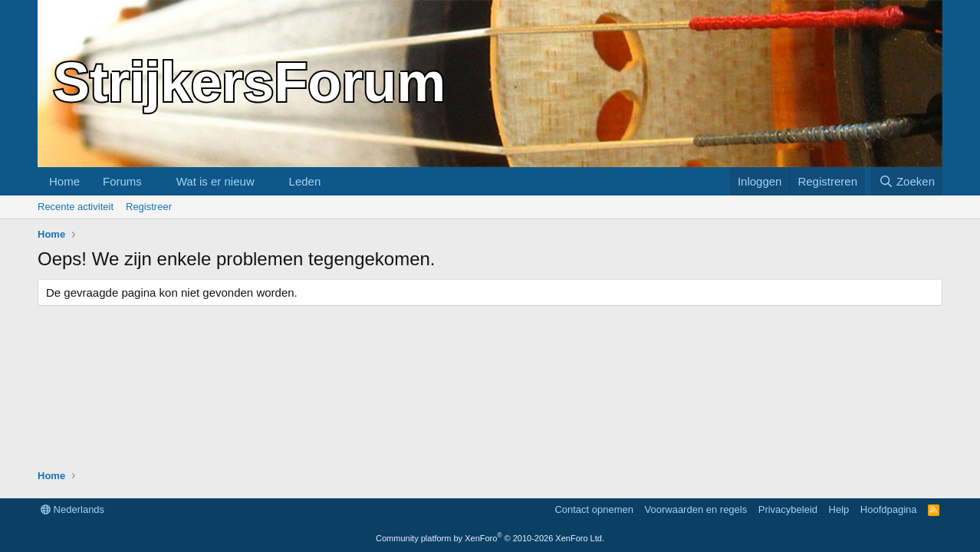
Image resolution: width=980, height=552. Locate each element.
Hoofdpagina (889, 509)
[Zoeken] (906, 181)
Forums (122, 181)
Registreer (149, 207)
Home (64, 181)
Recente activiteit (76, 207)
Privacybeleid (788, 509)
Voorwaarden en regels (696, 509)
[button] (154, 181)
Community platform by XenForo (490, 538)
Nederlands (72, 509)
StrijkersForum (249, 82)
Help (839, 509)
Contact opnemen (594, 509)
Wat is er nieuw (215, 181)
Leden (305, 181)
